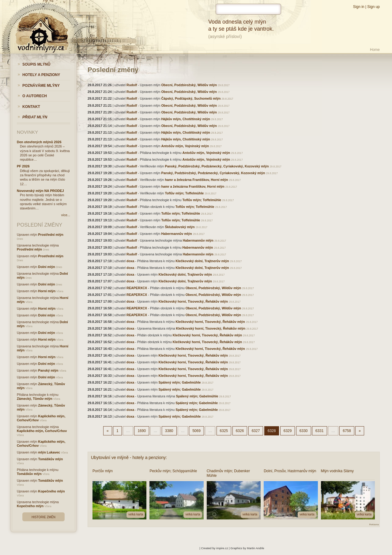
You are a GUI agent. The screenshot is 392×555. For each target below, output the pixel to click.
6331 (320, 431)
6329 (288, 431)
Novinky (27, 132)
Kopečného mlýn (52, 491)
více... (66, 215)
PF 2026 (23, 166)
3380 (169, 431)
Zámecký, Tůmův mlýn (35, 399)
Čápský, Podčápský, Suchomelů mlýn (191, 98)
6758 (347, 431)
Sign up (373, 7)
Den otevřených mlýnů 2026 (39, 142)
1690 (142, 431)
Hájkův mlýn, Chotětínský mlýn (186, 119)
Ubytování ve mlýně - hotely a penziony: (129, 457)
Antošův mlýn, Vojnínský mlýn (185, 146)
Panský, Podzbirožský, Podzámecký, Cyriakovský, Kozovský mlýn (217, 166)
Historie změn (43, 517)
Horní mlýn (47, 291)
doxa (130, 261)
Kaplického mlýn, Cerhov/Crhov (42, 431)
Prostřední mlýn (51, 235)
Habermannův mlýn (176, 234)
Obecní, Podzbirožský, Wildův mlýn (189, 85)
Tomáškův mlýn (51, 459)
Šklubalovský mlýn (180, 227)
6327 (256, 431)
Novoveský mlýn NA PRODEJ (40, 191)
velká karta (136, 514)
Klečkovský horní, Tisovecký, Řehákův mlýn (193, 301)
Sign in (359, 7)
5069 (196, 431)
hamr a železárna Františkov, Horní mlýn (196, 180)
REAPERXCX (137, 288)
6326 (240, 431)
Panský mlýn (48, 370)
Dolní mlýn (47, 267)
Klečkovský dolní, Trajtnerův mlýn (202, 261)
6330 (304, 431)
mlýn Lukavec (49, 452)
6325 (224, 431)
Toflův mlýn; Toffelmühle (184, 193)
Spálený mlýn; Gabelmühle (179, 382)
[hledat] (248, 9)
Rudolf (132, 85)
